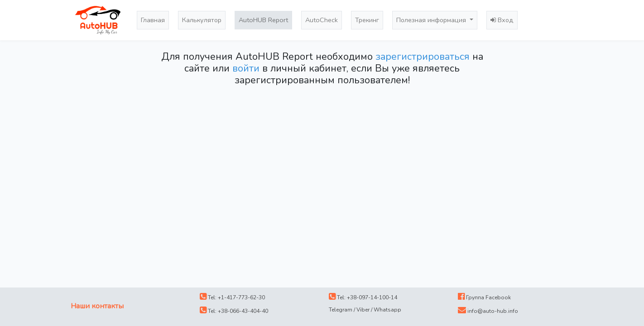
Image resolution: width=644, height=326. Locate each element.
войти (246, 68)
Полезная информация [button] (432, 20)
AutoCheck (322, 20)
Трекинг (367, 20)
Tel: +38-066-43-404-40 (234, 311)
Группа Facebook (484, 297)
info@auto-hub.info (488, 311)
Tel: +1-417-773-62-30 (232, 297)
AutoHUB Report (263, 20)
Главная (153, 20)
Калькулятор (202, 20)
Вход (502, 20)
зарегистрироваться (423, 57)
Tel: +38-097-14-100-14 (363, 297)
